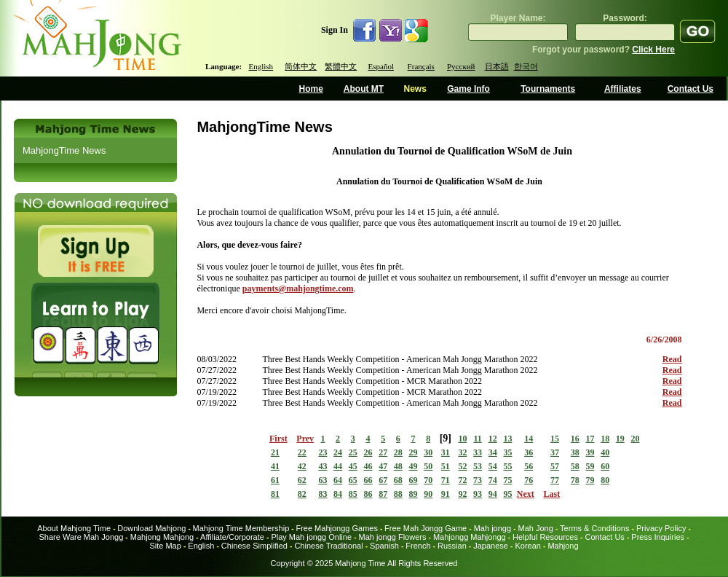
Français (421, 66)
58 (575, 466)
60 (605, 466)
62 (302, 480)
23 (323, 452)
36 (529, 452)
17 (590, 439)
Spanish (384, 546)
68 (398, 480)
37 (555, 452)
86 (368, 494)
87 (383, 494)
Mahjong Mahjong (162, 537)
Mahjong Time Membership (241, 528)
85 (353, 494)
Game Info (468, 89)
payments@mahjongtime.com (298, 288)
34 (493, 452)
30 (428, 452)
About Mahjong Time (74, 528)
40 (605, 452)
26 (368, 452)
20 (636, 439)
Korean (527, 546)
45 (353, 466)
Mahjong (563, 546)
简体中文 (301, 66)
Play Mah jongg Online (311, 537)
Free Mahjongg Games (337, 528)
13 (507, 439)
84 (338, 494)
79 (590, 480)
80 (605, 480)
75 (507, 480)
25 (353, 452)
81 (275, 494)
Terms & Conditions (594, 528)
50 (428, 466)
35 (507, 452)
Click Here (653, 50)
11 (477, 439)
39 (590, 452)
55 (507, 466)
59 (590, 466)
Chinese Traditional (328, 546)
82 (302, 494)
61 (275, 480)
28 (398, 452)
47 (383, 466)
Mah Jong (536, 528)
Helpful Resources (545, 537)
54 (493, 466)
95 (507, 494)
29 (414, 452)
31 (446, 452)
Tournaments (548, 89)
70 (428, 480)
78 (575, 480)
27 (383, 452)
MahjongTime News (64, 150)
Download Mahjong (151, 528)
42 (302, 466)
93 (478, 494)
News (415, 89)
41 (275, 466)
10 (462, 439)
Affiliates (623, 89)
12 (493, 439)
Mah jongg (492, 528)
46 (368, 466)
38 (575, 452)
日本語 (497, 66)
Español (381, 66)
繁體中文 (341, 66)
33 (478, 452)
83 (323, 494)
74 (493, 480)
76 (529, 480)
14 (529, 439)
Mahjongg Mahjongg (470, 537)
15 (555, 439)
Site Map (165, 546)
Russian (452, 546)
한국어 (526, 66)
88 (398, 494)
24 (338, 452)
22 (302, 452)
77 (555, 480)
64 (338, 480)
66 (368, 480)
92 (462, 494)
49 (414, 466)
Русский (461, 66)
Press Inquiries (658, 537)
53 (478, 466)
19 (620, 439)
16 (575, 439)
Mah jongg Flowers (393, 537)
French (418, 546)
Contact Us (691, 89)
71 (446, 480)
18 (605, 439)
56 (529, 466)
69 (414, 480)
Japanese (491, 546)
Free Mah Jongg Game (426, 528)
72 (462, 480)
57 (555, 466)
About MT (364, 89)
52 (462, 466)
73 (478, 480)
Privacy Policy (661, 528)
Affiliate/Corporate (232, 537)
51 (446, 466)
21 (275, 452)
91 (446, 494)
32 (462, 452)
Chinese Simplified (254, 546)
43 (323, 466)
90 (428, 494)
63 (323, 480)
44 (338, 466)
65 (353, 480)
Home (311, 89)
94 (493, 494)
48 (398, 466)
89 (414, 494)
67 (383, 480)
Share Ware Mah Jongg (82, 537)
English (261, 66)
